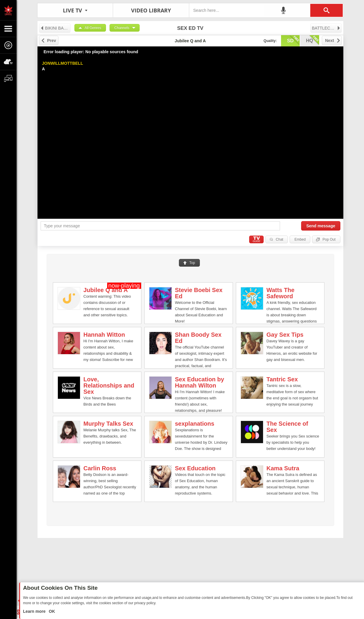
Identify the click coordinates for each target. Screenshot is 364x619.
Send (321, 226)
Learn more (35, 611)
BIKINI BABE (55, 28)
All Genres (93, 28)
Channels (122, 28)
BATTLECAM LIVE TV (327, 28)
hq (313, 40)
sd (293, 40)
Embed (300, 239)
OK (51, 611)
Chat (279, 239)
